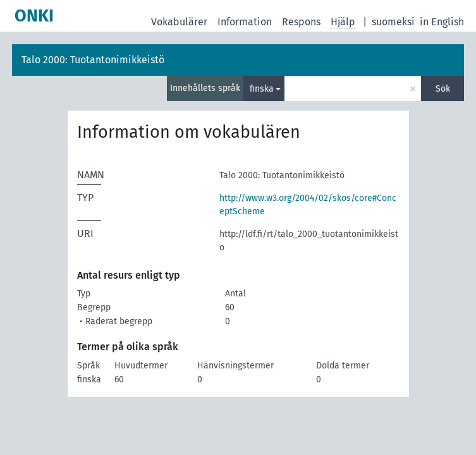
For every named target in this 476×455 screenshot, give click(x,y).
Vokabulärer (179, 22)
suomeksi (393, 22)
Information (245, 22)
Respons (301, 22)
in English (442, 22)
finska (262, 89)
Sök (443, 89)
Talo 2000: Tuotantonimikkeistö (93, 60)
